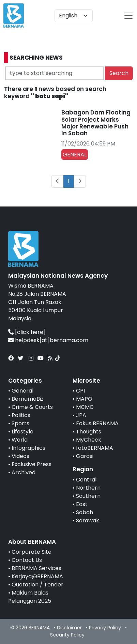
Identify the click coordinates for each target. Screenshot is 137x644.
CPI (80, 391)
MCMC (85, 407)
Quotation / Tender (37, 585)
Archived (24, 472)
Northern (88, 488)
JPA (81, 415)
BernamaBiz (28, 399)
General (22, 391)
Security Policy (67, 635)
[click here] (30, 332)
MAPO (84, 399)
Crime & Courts (32, 407)
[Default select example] (74, 16)
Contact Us (27, 560)
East (82, 504)
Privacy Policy (105, 628)
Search (119, 73)
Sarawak (88, 520)
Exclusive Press (32, 464)
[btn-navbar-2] (128, 16)
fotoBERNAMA (95, 448)
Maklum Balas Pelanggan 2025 (30, 597)
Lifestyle (22, 432)
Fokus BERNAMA (97, 423)
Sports (20, 423)
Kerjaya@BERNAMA (37, 576)
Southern (88, 496)
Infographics (28, 448)
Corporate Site (32, 552)
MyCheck (89, 440)
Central (86, 480)
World (20, 440)
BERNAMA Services (36, 568)
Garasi (85, 456)
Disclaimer (69, 628)
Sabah (85, 512)
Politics (21, 415)
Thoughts (89, 432)
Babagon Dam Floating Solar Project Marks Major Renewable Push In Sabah (96, 123)
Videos (20, 456)
